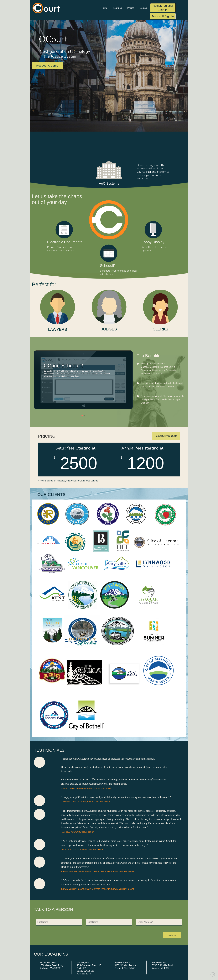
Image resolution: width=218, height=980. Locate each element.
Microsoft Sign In (163, 16)
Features (117, 8)
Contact (144, 8)
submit (172, 935)
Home (104, 8)
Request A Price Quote (166, 436)
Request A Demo (47, 65)
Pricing (131, 8)
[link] (213, 974)
